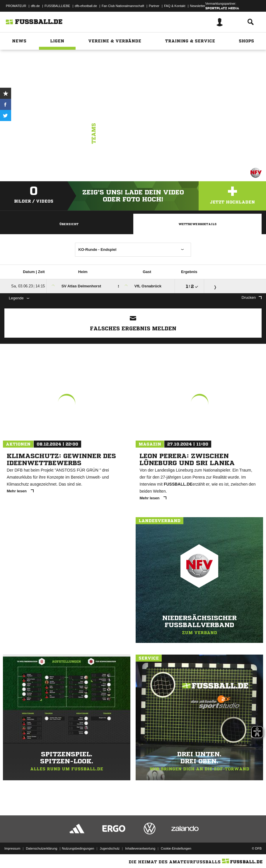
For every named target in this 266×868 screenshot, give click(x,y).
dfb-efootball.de (86, 6)
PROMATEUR (16, 6)
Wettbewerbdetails (197, 224)
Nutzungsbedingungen (78, 848)
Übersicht (69, 224)
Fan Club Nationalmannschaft (123, 6)
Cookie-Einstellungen (176, 848)
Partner (154, 6)
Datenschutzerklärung (41, 848)
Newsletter (198, 6)
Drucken (252, 297)
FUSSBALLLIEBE (57, 6)
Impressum (12, 848)
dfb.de (35, 6)
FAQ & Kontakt (175, 6)
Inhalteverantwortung (140, 848)
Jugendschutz (110, 848)
